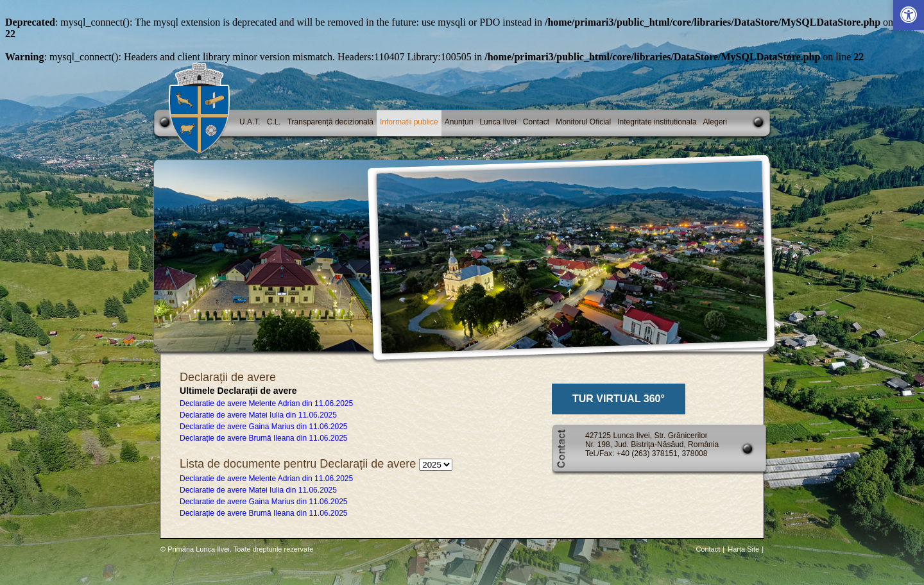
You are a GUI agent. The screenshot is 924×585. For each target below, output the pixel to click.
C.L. (274, 122)
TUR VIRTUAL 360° (619, 399)
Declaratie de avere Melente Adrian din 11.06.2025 (266, 403)
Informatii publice (409, 122)
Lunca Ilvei (498, 122)
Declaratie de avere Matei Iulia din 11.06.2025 (258, 415)
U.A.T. (250, 122)
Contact (536, 122)
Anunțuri (459, 122)
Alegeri (715, 122)
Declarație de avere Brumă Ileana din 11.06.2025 (264, 438)
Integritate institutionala (657, 122)
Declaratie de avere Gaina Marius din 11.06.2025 (264, 427)
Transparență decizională (330, 122)
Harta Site (743, 549)
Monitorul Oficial (583, 122)
